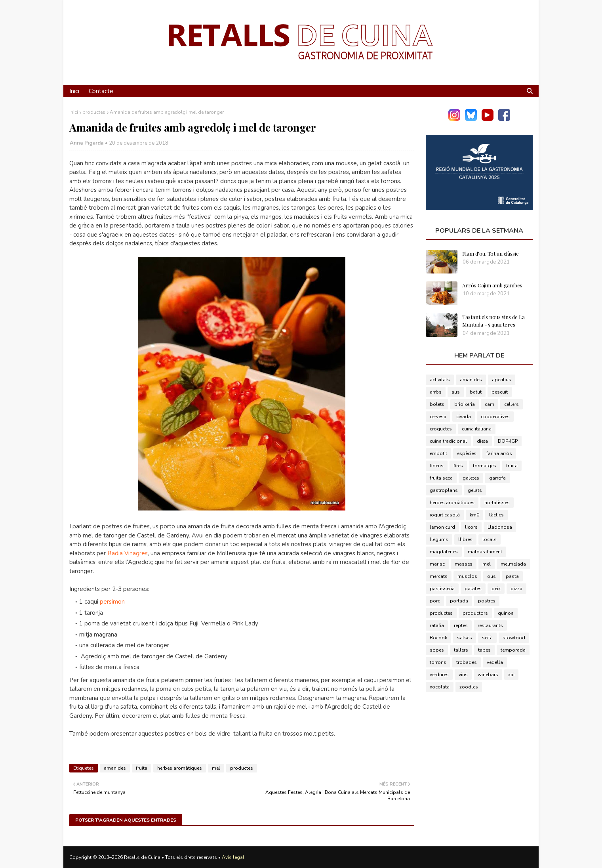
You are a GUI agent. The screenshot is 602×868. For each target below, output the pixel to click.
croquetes (441, 429)
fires (458, 466)
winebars (488, 675)
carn (490, 404)
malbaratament (485, 552)
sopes (437, 650)
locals (490, 539)
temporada (513, 650)
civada (464, 417)
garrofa (497, 478)
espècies (467, 453)
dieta (482, 441)
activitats (440, 380)
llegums (439, 539)
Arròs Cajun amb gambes (492, 285)
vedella (495, 662)
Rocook (438, 638)
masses (464, 564)
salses (465, 638)
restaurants (490, 625)
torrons (438, 662)
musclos (467, 576)
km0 (474, 515)
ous (492, 576)
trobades (467, 662)
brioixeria (465, 404)
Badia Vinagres (128, 553)
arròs (436, 392)
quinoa (506, 613)
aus (456, 392)
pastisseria (442, 589)
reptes (461, 625)
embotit (438, 453)
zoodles (469, 687)
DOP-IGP (508, 441)
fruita (142, 768)
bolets (437, 404)
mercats (439, 576)
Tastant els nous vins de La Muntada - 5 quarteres (493, 321)
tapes (484, 650)
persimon (112, 602)
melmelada (513, 564)
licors (471, 527)
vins (463, 675)
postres (487, 601)
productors (475, 613)
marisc (437, 564)
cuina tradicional (448, 441)
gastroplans (444, 490)
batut (476, 392)
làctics (496, 515)
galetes (471, 478)
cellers (512, 404)
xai (511, 675)
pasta (512, 576)
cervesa (438, 417)
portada (459, 601)
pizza (516, 589)
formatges (485, 466)
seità (487, 638)
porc (435, 601)
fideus (437, 466)
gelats (475, 490)
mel (216, 768)
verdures (439, 675)
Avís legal (233, 857)
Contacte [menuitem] (101, 91)
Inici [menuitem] (74, 91)
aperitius (502, 380)
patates (473, 589)
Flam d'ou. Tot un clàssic (490, 253)
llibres (465, 539)
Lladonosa (500, 527)
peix (496, 589)
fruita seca (441, 478)
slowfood (514, 638)
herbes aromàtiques (180, 768)
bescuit (500, 392)
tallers (461, 650)
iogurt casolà (445, 515)
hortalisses (497, 503)
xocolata (440, 687)
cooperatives (495, 417)
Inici (74, 112)
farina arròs (499, 453)
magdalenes (444, 552)
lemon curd (442, 527)
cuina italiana (477, 429)
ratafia (437, 625)
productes (94, 112)
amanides (115, 768)
